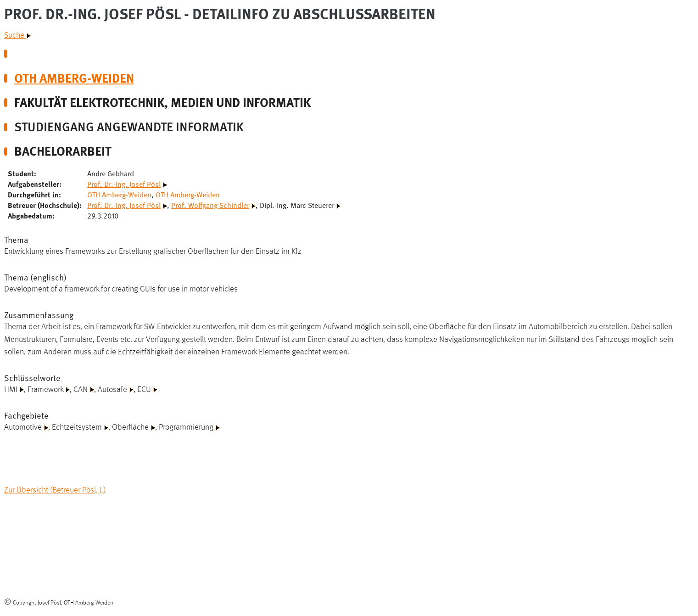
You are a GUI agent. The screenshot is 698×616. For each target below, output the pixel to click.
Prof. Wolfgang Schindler (210, 205)
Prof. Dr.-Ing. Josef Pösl (124, 184)
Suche (17, 35)
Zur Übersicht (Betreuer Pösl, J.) (55, 490)
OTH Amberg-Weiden (74, 77)
